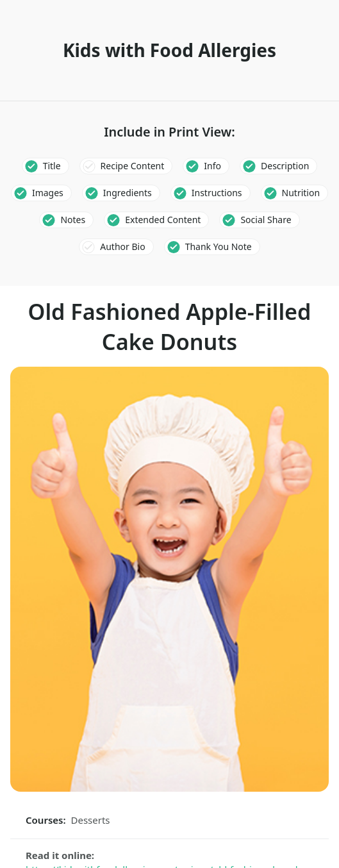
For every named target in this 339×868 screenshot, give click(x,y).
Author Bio (122, 246)
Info (212, 166)
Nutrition (301, 193)
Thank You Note (219, 246)
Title (52, 166)
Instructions (217, 193)
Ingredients (128, 193)
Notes (73, 220)
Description (285, 166)
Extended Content (163, 220)
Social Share (266, 220)
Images (48, 193)
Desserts (91, 820)
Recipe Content (133, 166)
